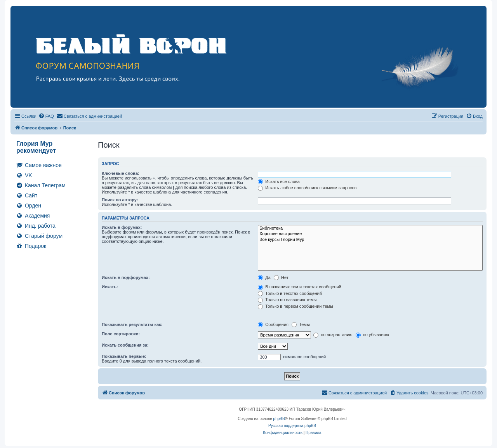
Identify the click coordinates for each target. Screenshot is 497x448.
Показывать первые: (124, 356)
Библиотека (370, 228)
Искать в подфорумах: (126, 277)
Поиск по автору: (120, 200)
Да (264, 277)
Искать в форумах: (122, 227)
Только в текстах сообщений (290, 293)
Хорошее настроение (370, 234)
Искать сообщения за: (125, 345)
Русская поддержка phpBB (292, 426)
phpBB (279, 419)
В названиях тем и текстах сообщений (300, 287)
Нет (281, 277)
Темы (301, 324)
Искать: (110, 287)
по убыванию (372, 335)
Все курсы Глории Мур (370, 240)
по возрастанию (333, 335)
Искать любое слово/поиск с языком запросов (307, 188)
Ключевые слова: (121, 173)
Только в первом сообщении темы (295, 306)
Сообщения (273, 324)
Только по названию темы (287, 300)
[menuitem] (46, 116)
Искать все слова (279, 181)
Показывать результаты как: (132, 324)
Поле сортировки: (121, 334)
